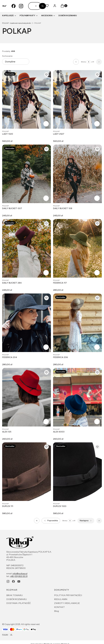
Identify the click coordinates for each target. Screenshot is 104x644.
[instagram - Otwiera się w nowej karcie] (21, 6)
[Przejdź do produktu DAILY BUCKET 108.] (77, 174)
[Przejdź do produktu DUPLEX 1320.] (77, 472)
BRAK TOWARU (14, 595)
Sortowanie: (8, 56)
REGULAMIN (61, 599)
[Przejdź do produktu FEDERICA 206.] (77, 323)
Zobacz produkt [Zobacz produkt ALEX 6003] (97, 422)
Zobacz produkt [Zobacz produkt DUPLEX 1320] (97, 496)
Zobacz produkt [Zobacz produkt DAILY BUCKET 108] (97, 198)
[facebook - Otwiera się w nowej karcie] (14, 6)
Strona (83, 62)
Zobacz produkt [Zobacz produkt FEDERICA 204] (46, 347)
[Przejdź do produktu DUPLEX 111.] (27, 472)
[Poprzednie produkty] (51, 521)
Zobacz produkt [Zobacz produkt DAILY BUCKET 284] (46, 273)
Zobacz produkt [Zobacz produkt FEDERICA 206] (97, 347)
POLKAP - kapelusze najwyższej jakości (17, 23)
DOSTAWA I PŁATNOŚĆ (19, 603)
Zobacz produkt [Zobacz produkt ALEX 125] (46, 422)
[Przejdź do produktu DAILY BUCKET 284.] (27, 248)
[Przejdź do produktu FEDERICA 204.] (27, 323)
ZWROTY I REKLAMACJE (67, 603)
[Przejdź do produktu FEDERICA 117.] (77, 248)
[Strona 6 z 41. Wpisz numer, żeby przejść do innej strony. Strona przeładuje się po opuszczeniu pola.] (89, 62)
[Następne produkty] (86, 521)
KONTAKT (59, 607)
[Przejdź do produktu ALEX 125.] (27, 397)
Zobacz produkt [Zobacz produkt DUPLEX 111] (46, 496)
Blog (56, 611)
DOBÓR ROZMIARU (17, 599)
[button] (42, 6)
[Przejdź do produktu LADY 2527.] (77, 99)
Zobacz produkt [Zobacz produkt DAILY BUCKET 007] (46, 198)
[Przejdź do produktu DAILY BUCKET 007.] (27, 174)
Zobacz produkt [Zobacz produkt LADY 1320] (46, 124)
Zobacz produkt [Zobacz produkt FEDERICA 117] (97, 273)
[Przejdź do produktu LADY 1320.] (27, 99)
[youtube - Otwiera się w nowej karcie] (19, 581)
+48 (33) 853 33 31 (19, 576)
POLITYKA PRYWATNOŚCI (68, 595)
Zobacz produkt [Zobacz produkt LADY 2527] (97, 124)
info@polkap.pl (20, 573)
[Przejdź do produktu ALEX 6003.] (77, 397)
